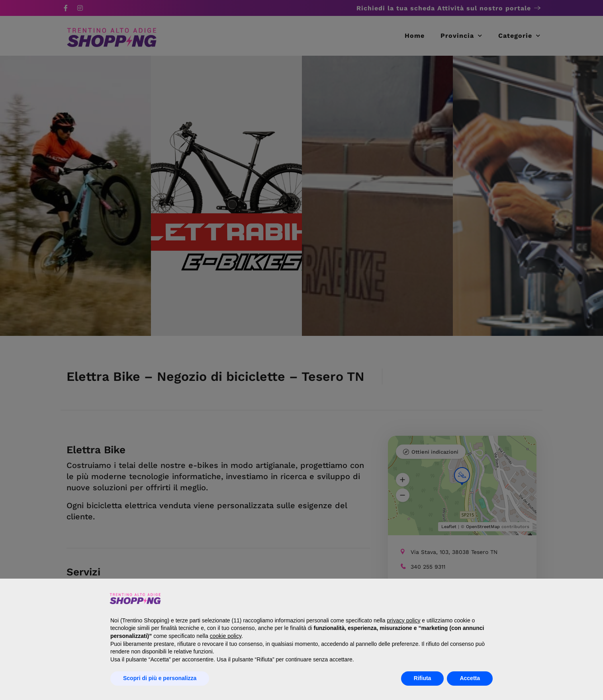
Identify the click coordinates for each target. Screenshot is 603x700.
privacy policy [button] (403, 620)
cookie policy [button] (226, 636)
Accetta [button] (470, 678)
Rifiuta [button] (423, 678)
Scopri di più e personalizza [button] (160, 678)
